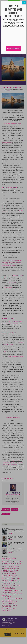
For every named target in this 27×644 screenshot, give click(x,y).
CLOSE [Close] (24, 3)
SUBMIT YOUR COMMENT (14, 48)
